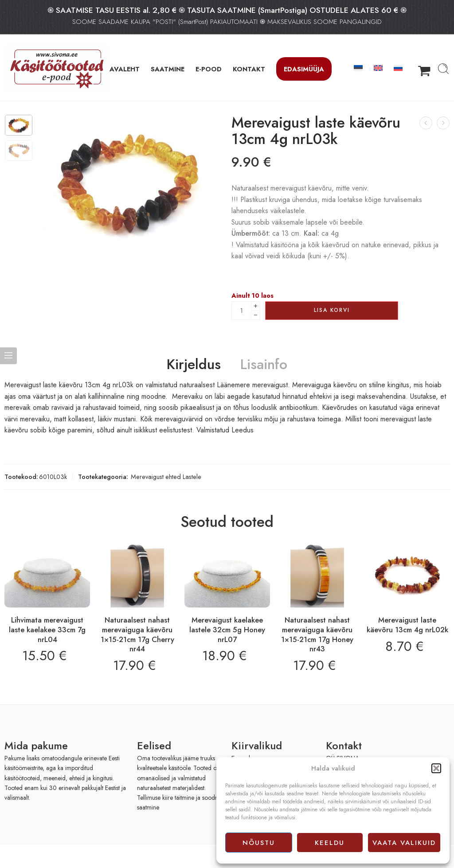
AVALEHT (125, 69)
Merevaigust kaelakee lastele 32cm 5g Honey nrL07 (227, 629)
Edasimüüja (304, 69)
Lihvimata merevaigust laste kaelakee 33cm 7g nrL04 (47, 629)
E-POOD (209, 69)
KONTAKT (249, 69)
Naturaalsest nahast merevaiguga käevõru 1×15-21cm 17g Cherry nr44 (137, 634)
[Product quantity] (241, 311)
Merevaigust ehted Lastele (166, 477)
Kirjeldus (194, 365)
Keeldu (330, 843)
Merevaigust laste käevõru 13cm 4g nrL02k (407, 625)
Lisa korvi (332, 310)
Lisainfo (264, 365)
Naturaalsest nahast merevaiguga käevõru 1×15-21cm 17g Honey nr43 (317, 634)
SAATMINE (168, 69)
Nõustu (259, 843)
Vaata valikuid (404, 843)
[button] (436, 768)
